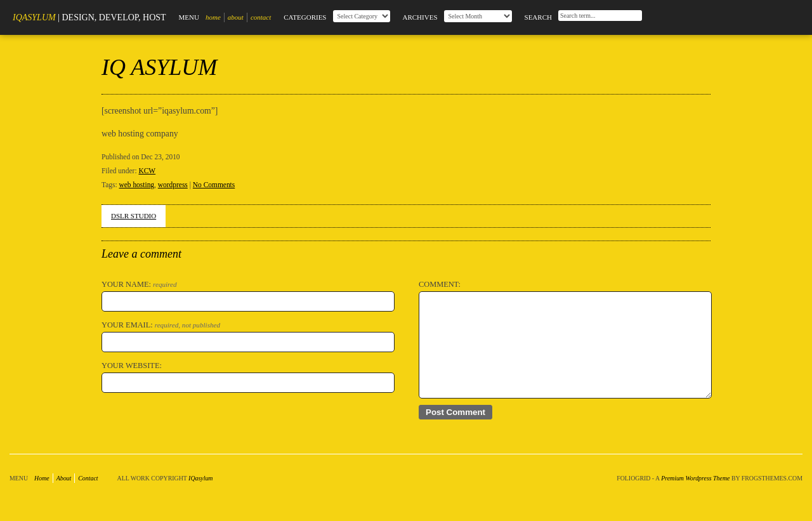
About (236, 17)
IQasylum (34, 17)
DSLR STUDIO (134, 216)
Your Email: (161, 325)
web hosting (136, 185)
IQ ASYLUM (159, 67)
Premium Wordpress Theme (695, 478)
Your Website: (132, 366)
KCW (147, 171)
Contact (261, 17)
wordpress (173, 185)
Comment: (440, 284)
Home (213, 17)
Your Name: (139, 284)
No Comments (214, 185)
